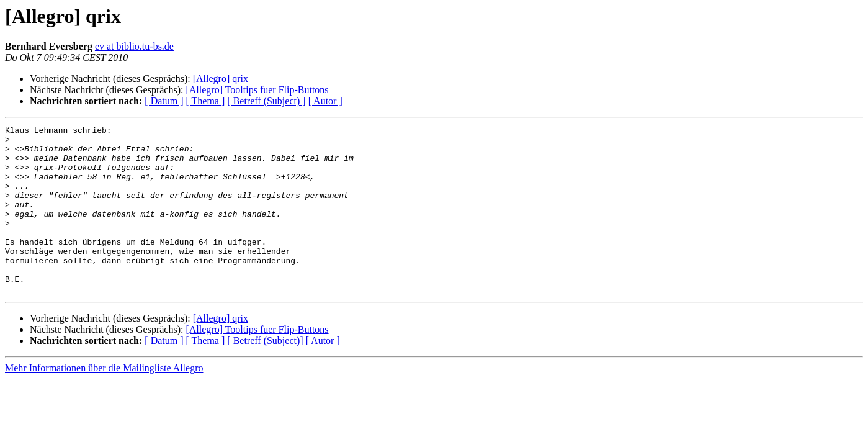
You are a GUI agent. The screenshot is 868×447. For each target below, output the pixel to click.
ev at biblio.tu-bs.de (134, 46)
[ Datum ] (164, 101)
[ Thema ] (206, 101)
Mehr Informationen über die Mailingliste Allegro (104, 401)
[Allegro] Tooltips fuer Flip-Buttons (257, 90)
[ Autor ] (325, 101)
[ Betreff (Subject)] (265, 374)
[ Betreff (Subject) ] (266, 101)
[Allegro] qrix (221, 79)
